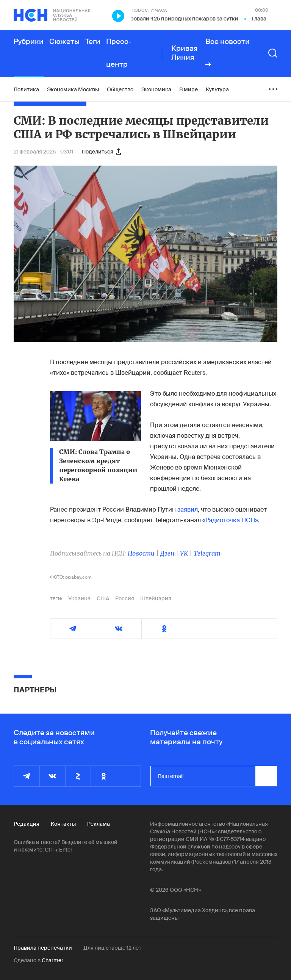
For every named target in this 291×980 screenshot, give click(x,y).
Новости (141, 553)
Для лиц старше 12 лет (112, 948)
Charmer (52, 960)
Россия (125, 598)
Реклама (99, 824)
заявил (188, 510)
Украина (79, 598)
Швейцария (156, 598)
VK (184, 553)
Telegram (207, 553)
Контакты (63, 824)
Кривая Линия (185, 53)
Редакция (27, 824)
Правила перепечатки (43, 948)
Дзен (167, 553)
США (103, 598)
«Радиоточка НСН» (230, 520)
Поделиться (101, 152)
